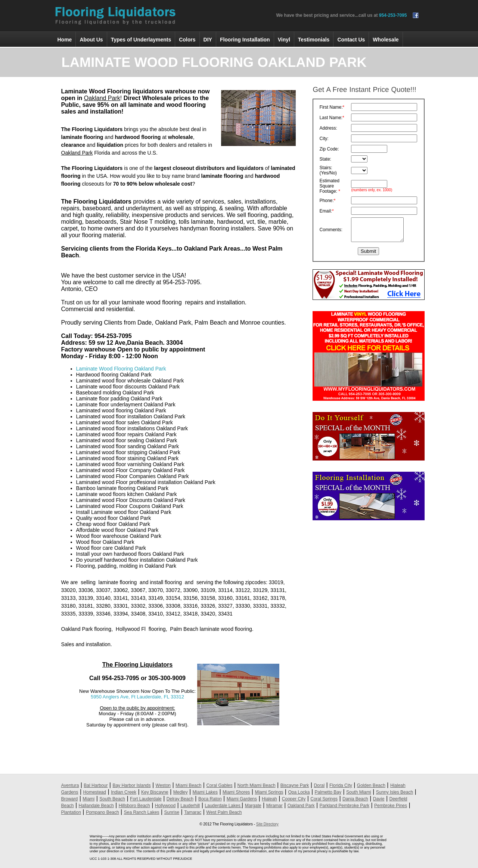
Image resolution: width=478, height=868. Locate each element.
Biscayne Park (295, 785)
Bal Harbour (96, 785)
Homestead (95, 792)
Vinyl (284, 40)
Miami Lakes (205, 792)
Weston (163, 785)
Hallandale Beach (96, 806)
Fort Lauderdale (146, 799)
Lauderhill (190, 806)
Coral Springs (324, 799)
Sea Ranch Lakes (142, 812)
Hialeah (269, 799)
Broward (70, 799)
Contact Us (351, 40)
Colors (187, 40)
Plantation (71, 812)
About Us (91, 40)
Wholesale (386, 40)
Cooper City (294, 799)
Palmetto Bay (328, 792)
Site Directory (267, 824)
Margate (253, 806)
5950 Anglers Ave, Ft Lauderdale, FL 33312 (137, 697)
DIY (208, 40)
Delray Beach (180, 799)
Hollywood (165, 806)
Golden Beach (371, 785)
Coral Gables (219, 785)
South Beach (112, 799)
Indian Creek (124, 792)
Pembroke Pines (391, 806)
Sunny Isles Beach (395, 792)
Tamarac (193, 812)
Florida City (341, 785)
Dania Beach (355, 799)
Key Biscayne (155, 792)
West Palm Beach (224, 812)
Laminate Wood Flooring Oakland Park (121, 369)
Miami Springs (269, 792)
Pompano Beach (103, 812)
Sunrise (172, 812)
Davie (379, 799)
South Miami (359, 792)
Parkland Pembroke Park (344, 806)
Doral (319, 785)
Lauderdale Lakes (223, 806)
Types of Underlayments (141, 40)
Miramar (274, 806)
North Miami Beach (257, 785)
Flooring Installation (245, 40)
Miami (89, 799)
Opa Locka (299, 792)
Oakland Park (301, 806)
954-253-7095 (393, 15)
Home (65, 40)
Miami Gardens (242, 799)
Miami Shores (236, 792)
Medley (181, 792)
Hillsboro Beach (134, 806)
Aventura (70, 785)
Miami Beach (188, 785)
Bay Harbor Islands (131, 785)
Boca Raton (210, 799)
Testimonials (314, 40)
